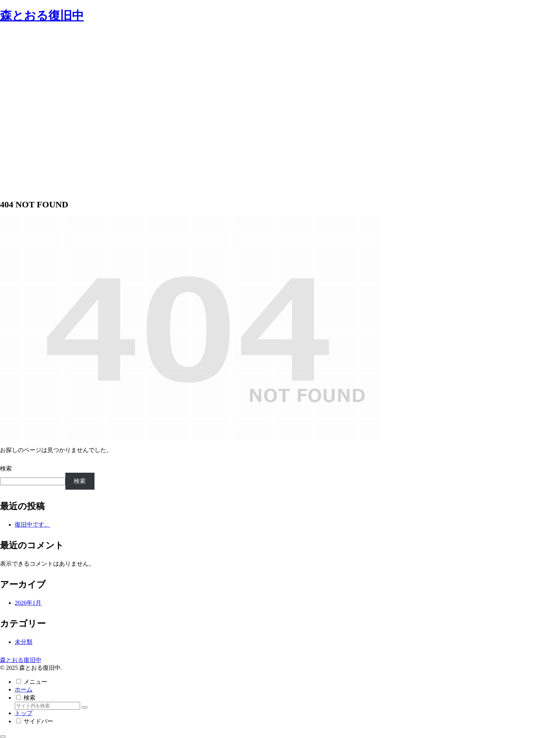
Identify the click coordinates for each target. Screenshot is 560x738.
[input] (47, 706)
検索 (6, 468)
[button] (85, 707)
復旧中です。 (32, 525)
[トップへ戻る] (3, 737)
